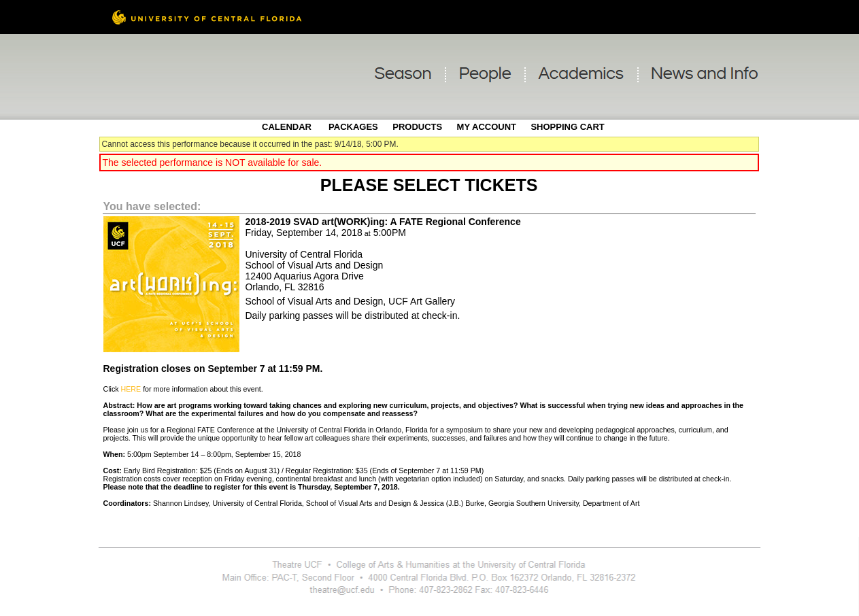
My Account (485, 127)
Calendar (287, 127)
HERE (131, 389)
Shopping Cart (567, 127)
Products (417, 127)
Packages (353, 127)
